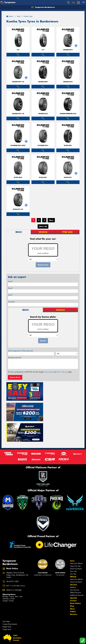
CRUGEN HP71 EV (18, 82)
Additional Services (77, 574)
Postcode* (11, 302)
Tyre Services (75, 569)
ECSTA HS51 (68, 145)
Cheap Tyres (7, 608)
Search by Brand (76, 547)
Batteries (73, 566)
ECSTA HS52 (18, 177)
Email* (10, 295)
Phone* (10, 288)
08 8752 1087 (13, 560)
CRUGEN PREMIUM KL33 (68, 114)
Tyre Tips (73, 553)
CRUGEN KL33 (43, 114)
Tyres (72, 539)
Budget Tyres (7, 605)
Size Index (6, 600)
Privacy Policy (48, 372)
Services (74, 563)
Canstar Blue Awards (10, 603)
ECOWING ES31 (43, 145)
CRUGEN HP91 (43, 82)
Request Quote (15, 377)
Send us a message (14, 568)
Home (10, 16)
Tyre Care (73, 550)
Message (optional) (15, 358)
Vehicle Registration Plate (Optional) (20, 351)
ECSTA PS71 (68, 177)
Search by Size (75, 545)
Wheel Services (75, 571)
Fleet (72, 585)
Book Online (75, 582)
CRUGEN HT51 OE (18, 114)
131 (43, 50)
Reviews (74, 593)
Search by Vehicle (76, 542)
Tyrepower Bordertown (43, 7)
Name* (10, 281)
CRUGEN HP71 (68, 50)
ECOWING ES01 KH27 (18, 145)
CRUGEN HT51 (68, 82)
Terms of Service (62, 372)
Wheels (73, 555)
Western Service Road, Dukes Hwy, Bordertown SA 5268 (17, 554)
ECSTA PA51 (43, 177)
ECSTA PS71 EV (18, 209)
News (73, 587)
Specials (74, 577)
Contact (73, 579)
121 (18, 50)
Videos (73, 590)
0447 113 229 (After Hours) (15, 564)
